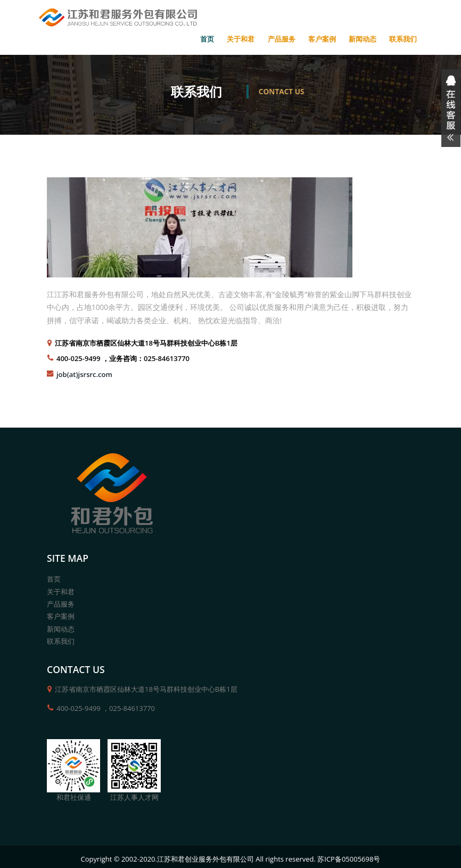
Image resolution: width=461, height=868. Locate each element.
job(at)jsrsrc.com (84, 374)
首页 (207, 39)
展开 (449, 108)
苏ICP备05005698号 (349, 859)
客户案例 (322, 39)
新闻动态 (363, 39)
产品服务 (282, 39)
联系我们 (403, 39)
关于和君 (241, 39)
